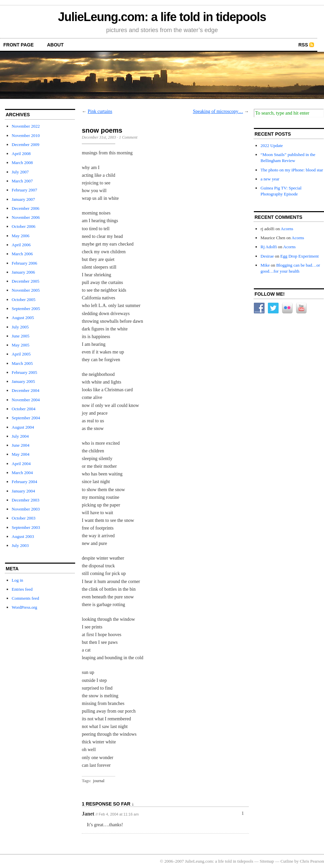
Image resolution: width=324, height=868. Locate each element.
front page (19, 45)
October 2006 (24, 226)
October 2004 (24, 409)
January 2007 (23, 199)
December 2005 (26, 281)
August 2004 (23, 427)
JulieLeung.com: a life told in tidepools (162, 17)
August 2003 (23, 536)
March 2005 (22, 363)
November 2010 (26, 135)
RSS (303, 45)
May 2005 (21, 345)
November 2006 (26, 217)
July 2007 (20, 172)
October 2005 (24, 300)
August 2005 (23, 318)
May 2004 (21, 454)
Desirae (267, 256)
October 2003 (24, 518)
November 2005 (26, 290)
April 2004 (21, 464)
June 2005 (21, 336)
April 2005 (21, 354)
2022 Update (272, 146)
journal (99, 781)
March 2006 (22, 254)
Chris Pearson (312, 861)
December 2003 (26, 500)
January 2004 (23, 491)
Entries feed (22, 589)
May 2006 (21, 236)
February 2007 (24, 190)
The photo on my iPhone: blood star (292, 170)
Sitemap (267, 861)
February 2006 (24, 263)
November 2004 (26, 400)
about (55, 45)
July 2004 (20, 436)
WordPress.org (24, 607)
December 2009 (26, 144)
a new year (270, 179)
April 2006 (21, 245)
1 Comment (128, 137)
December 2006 (26, 208)
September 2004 (26, 418)
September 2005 (26, 309)
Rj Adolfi (269, 247)
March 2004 (22, 473)
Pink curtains (100, 111)
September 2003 (26, 527)
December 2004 (26, 390)
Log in (17, 580)
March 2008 (22, 163)
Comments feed (25, 598)
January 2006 (23, 272)
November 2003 (26, 509)
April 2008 (21, 154)
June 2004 (21, 445)
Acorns (287, 229)
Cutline (287, 861)
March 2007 (22, 181)
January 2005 (23, 381)
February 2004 (24, 482)
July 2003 (20, 545)
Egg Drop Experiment (299, 256)
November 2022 (26, 126)
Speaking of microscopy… (218, 111)
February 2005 (24, 372)
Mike (265, 265)
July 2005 (20, 327)
